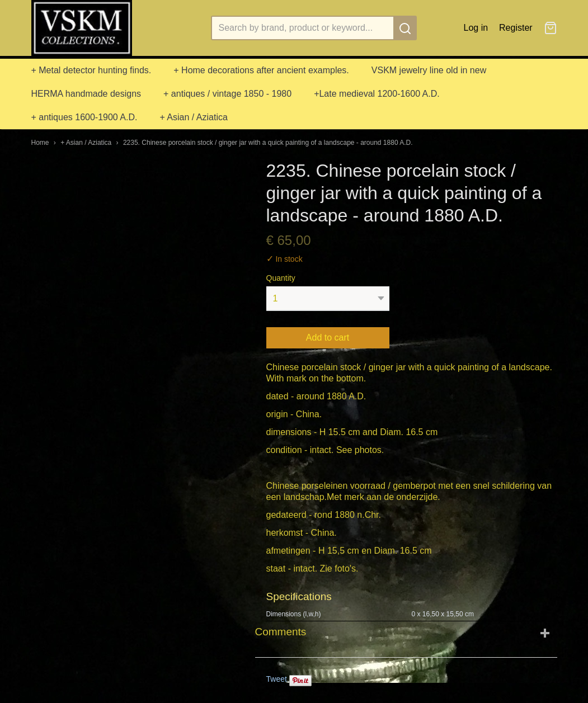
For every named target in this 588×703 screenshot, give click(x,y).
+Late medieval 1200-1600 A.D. (377, 94)
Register (516, 28)
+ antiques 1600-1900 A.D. (84, 117)
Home (40, 143)
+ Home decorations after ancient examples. (261, 70)
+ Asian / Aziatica (193, 117)
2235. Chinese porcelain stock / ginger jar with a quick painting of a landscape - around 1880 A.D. (268, 143)
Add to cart (328, 338)
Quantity (281, 278)
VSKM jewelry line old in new (429, 70)
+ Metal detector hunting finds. (91, 70)
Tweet (277, 679)
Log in (476, 28)
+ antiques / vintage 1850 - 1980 (227, 94)
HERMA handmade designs (86, 94)
